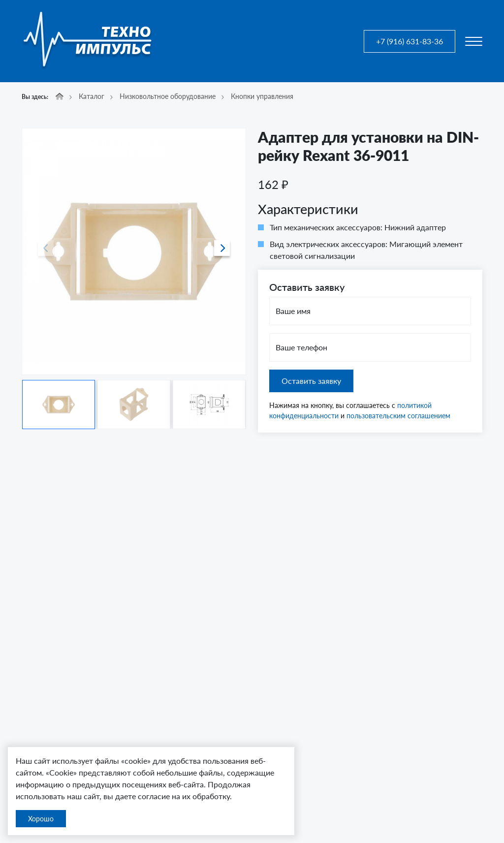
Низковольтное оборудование (168, 96)
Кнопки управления (262, 96)
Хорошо (41, 819)
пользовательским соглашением (398, 416)
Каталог (92, 96)
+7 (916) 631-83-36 (409, 41)
